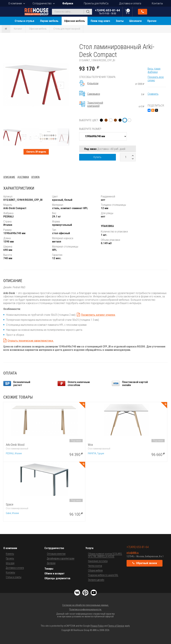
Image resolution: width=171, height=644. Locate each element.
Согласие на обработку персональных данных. (85, 605)
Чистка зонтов (95, 566)
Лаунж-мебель (49, 21)
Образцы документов (57, 578)
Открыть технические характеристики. (31, 341)
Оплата (35, 177)
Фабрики (68, 3)
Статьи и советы (14, 577)
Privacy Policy (97, 626)
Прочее (152, 21)
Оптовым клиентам (56, 554)
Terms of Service (116, 626)
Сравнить (153, 94)
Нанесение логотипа (98, 561)
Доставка (23, 177)
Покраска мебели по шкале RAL (103, 575)
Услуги (89, 548)
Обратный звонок (143, 12)
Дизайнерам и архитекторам (61, 558)
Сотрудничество (42, 3)
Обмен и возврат (54, 573)
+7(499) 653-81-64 (108, 12)
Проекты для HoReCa (96, 3)
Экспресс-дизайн (96, 580)
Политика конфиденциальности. (85, 609)
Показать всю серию (156, 79)
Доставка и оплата (130, 3)
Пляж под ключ (100, 21)
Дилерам (51, 563)
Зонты (120, 21)
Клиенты (10, 554)
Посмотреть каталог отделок (98, 315)
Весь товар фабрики (154, 70)
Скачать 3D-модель (36, 152)
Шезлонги (135, 21)
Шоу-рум (10, 563)
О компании (15, 3)
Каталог (18, 29)
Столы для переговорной (67, 29)
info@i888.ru (133, 553)
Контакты (157, 3)
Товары (49, 569)
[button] (66, 46)
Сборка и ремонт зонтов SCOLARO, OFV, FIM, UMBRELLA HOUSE (105, 555)
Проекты (10, 558)
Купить (97, 157)
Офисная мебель (75, 21)
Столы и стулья (24, 21)
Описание (9, 177)
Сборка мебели (95, 570)
